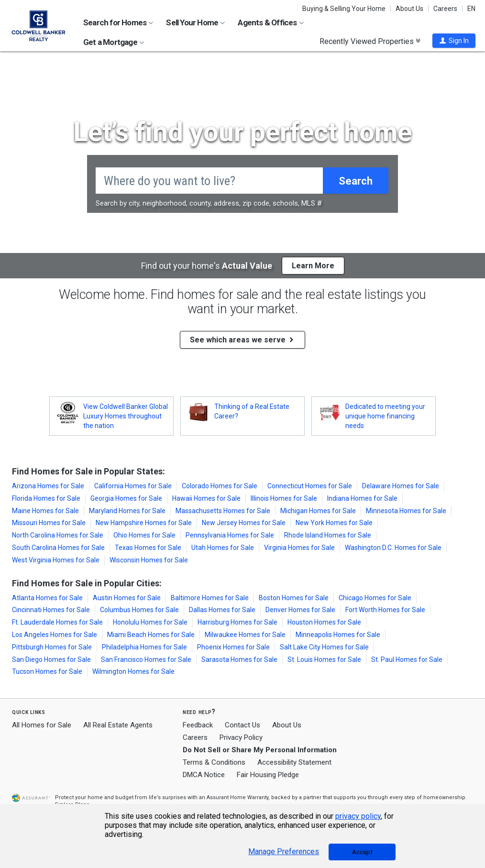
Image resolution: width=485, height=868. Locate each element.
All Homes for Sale (42, 725)
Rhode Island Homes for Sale (328, 535)
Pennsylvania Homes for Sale (230, 535)
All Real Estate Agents (118, 725)
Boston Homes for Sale (294, 598)
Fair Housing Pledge (268, 775)
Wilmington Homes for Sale (133, 671)
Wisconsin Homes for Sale (149, 560)
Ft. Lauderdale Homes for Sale (57, 622)
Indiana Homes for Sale (362, 498)
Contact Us (242, 725)
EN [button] (471, 9)
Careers (445, 9)
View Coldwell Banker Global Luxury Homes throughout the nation (126, 416)
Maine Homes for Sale (45, 511)
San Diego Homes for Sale (51, 659)
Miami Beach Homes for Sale (151, 635)
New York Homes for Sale (334, 523)
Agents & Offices (270, 22)
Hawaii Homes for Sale (206, 498)
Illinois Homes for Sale (284, 498)
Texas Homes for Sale (148, 548)
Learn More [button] (313, 266)
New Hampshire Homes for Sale (144, 523)
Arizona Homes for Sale (48, 486)
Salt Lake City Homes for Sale (324, 647)
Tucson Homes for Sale (47, 671)
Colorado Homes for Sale (220, 486)
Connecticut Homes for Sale (310, 486)
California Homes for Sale (133, 486)
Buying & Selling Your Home (344, 9)
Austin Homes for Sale (127, 598)
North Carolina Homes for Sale (58, 535)
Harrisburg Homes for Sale (237, 622)
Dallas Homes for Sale (222, 610)
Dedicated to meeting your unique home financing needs (385, 416)
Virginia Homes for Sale (299, 548)
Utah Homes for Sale (223, 548)
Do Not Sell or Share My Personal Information (260, 750)
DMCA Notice (204, 775)
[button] (454, 41)
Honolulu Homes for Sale (150, 622)
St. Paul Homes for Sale (407, 659)
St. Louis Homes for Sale (324, 659)
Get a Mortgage (114, 42)
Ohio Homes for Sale (144, 535)
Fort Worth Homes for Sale (385, 610)
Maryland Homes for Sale (127, 511)
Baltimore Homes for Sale (210, 598)
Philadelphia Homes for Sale (144, 647)
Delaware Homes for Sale (401, 486)
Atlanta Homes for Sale (47, 598)
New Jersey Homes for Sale (244, 523)
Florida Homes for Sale (46, 498)
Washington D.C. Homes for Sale (393, 548)
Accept (362, 852)
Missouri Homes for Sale (49, 523)
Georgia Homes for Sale (126, 498)
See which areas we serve (242, 340)
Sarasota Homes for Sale (239, 659)
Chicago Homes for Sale (375, 598)
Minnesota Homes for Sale (406, 511)
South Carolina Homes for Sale (58, 548)
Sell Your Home (195, 22)
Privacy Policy (241, 737)
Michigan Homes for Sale (318, 511)
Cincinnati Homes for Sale (51, 610)
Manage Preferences (284, 852)
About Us (409, 9)
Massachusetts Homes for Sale (223, 511)
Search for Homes (118, 22)
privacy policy (358, 816)
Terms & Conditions (214, 762)
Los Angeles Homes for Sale (55, 635)
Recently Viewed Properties (370, 41)
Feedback (198, 725)
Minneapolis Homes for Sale (338, 635)
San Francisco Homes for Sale (146, 659)
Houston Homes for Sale (324, 622)
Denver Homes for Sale (300, 610)
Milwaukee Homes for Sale (245, 635)
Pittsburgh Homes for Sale (52, 647)
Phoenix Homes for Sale (233, 647)
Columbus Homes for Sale (139, 610)
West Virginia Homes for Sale (56, 560)
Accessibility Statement (294, 762)
